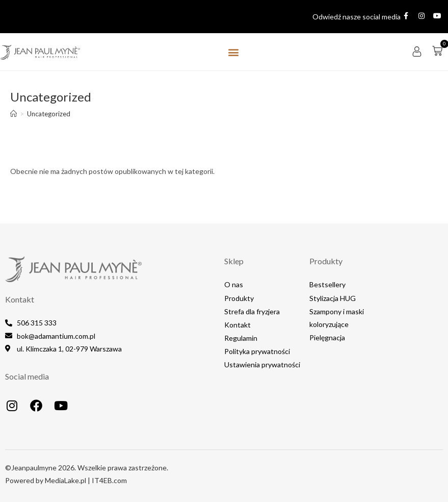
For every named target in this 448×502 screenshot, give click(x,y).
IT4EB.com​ (109, 480)
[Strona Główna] (14, 114)
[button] (233, 52)
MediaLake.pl (65, 480)
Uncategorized (49, 114)
